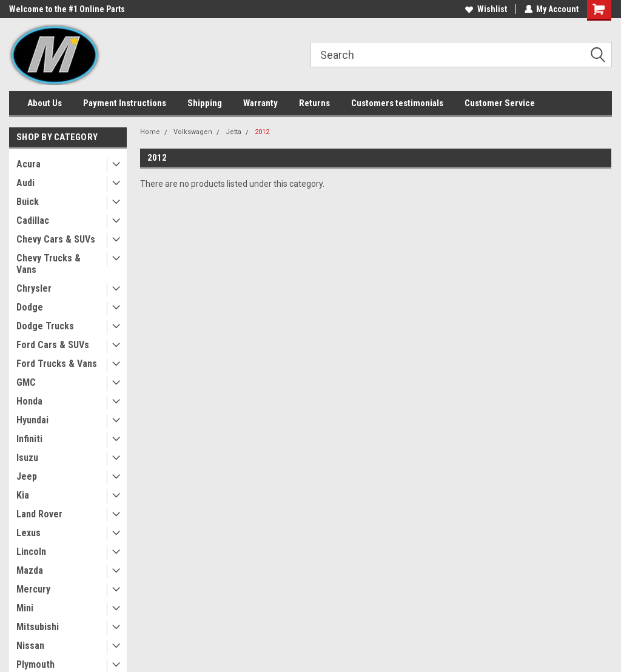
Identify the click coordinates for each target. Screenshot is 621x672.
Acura (29, 164)
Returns (314, 103)
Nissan (30, 646)
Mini (25, 608)
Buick (28, 202)
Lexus (29, 533)
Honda (29, 401)
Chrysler (34, 288)
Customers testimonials (397, 103)
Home (150, 132)
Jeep (27, 476)
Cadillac (33, 220)
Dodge (30, 307)
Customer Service (500, 103)
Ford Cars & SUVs (53, 345)
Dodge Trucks (45, 326)
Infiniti (29, 439)
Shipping (205, 103)
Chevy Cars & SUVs (56, 239)
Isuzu (27, 458)
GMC (26, 382)
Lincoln (31, 552)
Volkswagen (193, 132)
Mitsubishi (38, 627)
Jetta (233, 132)
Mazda (30, 570)
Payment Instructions (125, 103)
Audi (25, 183)
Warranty (260, 103)
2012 (262, 132)
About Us (45, 103)
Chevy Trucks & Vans (49, 264)
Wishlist (485, 9)
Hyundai (32, 420)
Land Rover (39, 514)
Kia (23, 495)
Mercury (33, 589)
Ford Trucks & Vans (57, 364)
